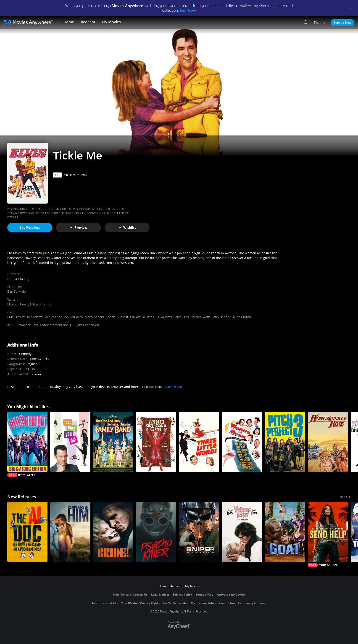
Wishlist (127, 227)
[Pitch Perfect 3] (285, 442)
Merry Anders (94, 317)
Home (69, 22)
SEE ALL (345, 497)
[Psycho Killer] (156, 532)
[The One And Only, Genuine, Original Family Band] (113, 442)
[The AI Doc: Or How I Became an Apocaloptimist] (27, 532)
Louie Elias (181, 317)
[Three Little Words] (199, 442)
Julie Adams (35, 317)
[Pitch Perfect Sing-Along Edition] (27, 444)
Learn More (173, 387)
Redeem (88, 22)
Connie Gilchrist (117, 317)
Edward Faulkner (142, 317)
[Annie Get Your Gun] (156, 442)
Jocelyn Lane (53, 317)
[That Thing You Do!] (70, 442)
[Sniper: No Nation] (199, 532)
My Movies (111, 22)
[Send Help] (328, 534)
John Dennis (221, 317)
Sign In (319, 22)
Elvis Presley (16, 317)
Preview (79, 227)
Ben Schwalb (16, 291)
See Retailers (30, 227)
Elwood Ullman (18, 304)
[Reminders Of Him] (70, 532)
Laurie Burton (241, 317)
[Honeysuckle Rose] (328, 442)
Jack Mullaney (73, 317)
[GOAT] (285, 532)
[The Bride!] (113, 532)
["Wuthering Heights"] (242, 532)
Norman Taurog (18, 279)
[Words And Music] (242, 442)
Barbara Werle (201, 317)
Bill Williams (164, 317)
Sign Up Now (342, 23)
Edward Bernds (41, 304)
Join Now (188, 10)
